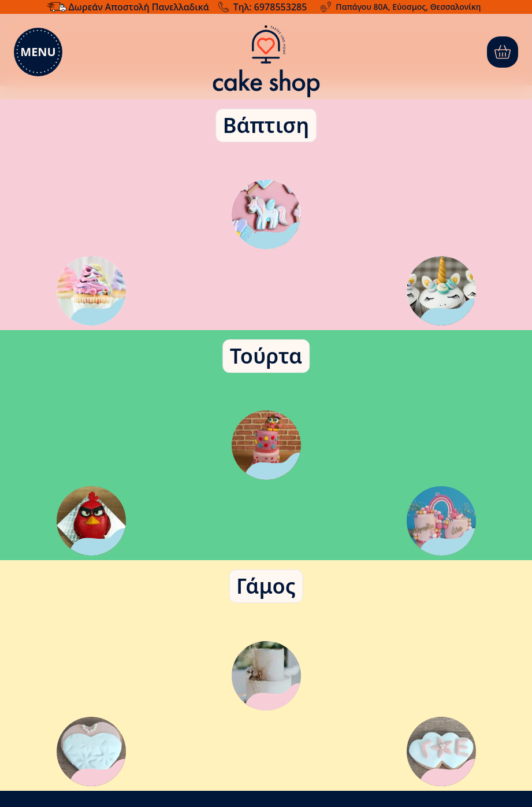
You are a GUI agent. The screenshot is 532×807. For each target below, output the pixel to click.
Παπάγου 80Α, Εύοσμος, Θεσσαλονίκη (408, 7)
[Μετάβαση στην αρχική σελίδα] (266, 62)
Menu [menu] (38, 52)
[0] (503, 52)
